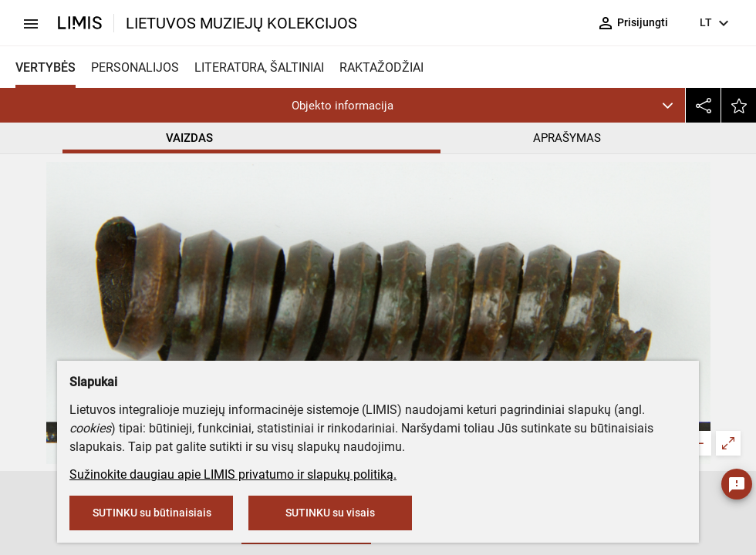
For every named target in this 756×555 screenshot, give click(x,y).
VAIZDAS (189, 138)
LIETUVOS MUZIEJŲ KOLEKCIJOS (241, 23)
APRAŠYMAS (567, 138)
